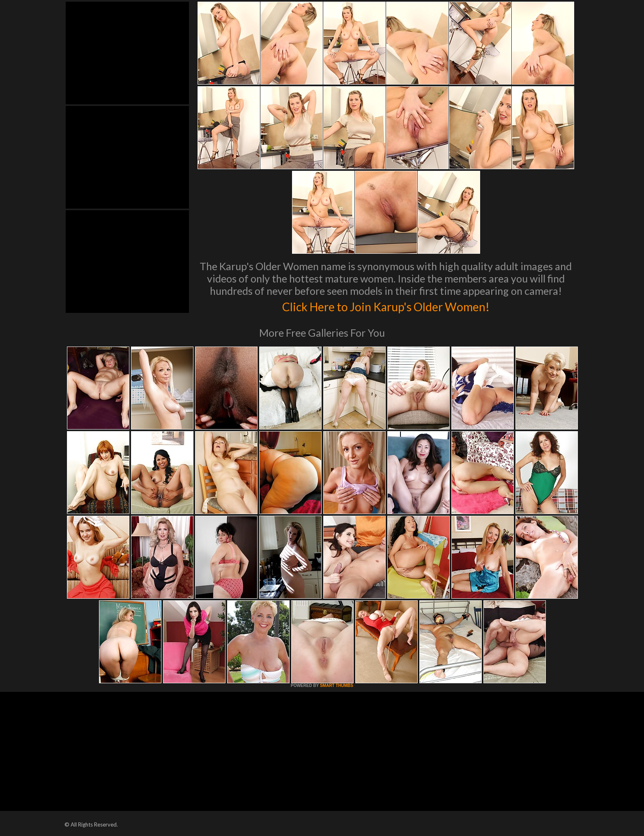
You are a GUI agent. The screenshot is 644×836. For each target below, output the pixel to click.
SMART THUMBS (337, 686)
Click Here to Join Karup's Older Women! (386, 305)
